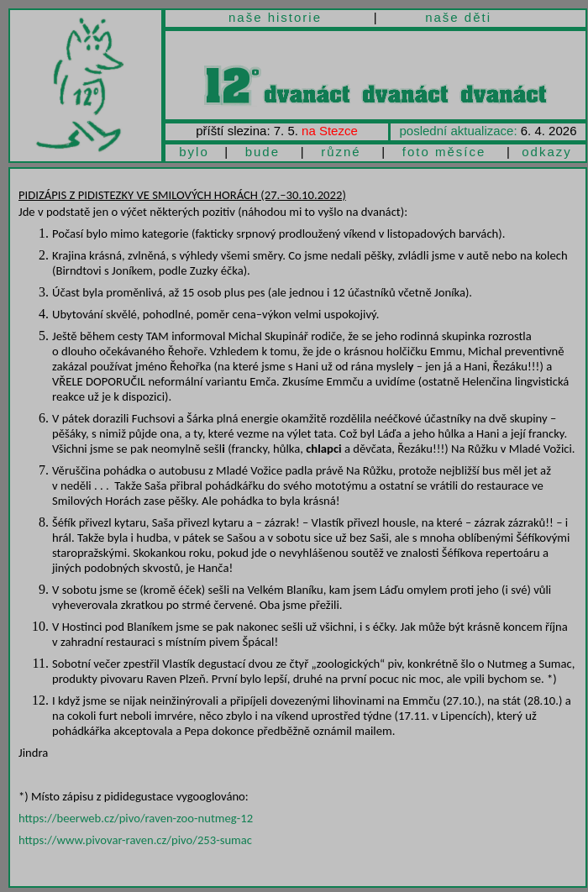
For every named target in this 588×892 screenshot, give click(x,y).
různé (341, 152)
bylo (194, 152)
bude (262, 152)
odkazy (547, 152)
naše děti (458, 17)
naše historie (275, 17)
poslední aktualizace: (459, 131)
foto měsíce (444, 152)
